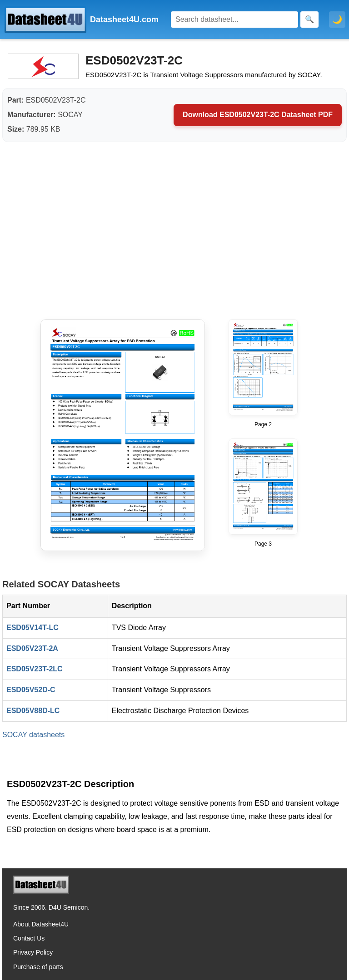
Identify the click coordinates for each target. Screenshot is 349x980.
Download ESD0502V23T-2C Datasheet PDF (258, 115)
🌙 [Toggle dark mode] (337, 20)
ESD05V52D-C (31, 690)
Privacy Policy (33, 952)
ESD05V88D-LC (33, 711)
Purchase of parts (38, 967)
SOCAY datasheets (33, 735)
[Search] (234, 20)
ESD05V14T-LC (32, 628)
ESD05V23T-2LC (35, 669)
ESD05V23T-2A (32, 648)
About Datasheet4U (41, 924)
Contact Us (29, 938)
